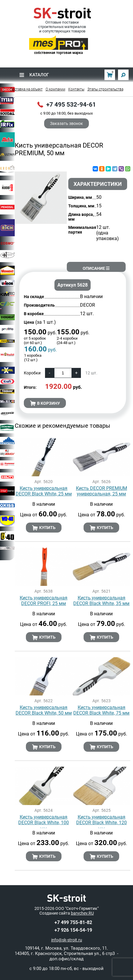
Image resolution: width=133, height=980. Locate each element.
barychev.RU (82, 913)
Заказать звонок (66, 123)
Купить (44, 528)
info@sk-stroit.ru (67, 940)
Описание (96, 268)
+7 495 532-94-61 (71, 105)
